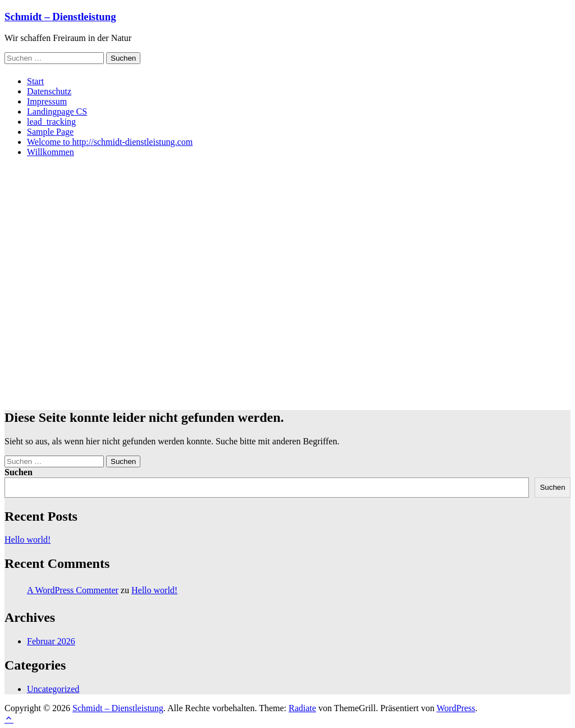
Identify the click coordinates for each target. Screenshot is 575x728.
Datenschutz (49, 91)
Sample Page (50, 132)
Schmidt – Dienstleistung (60, 17)
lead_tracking (51, 122)
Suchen (19, 472)
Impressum (47, 101)
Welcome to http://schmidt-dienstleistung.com (110, 142)
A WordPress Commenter (73, 590)
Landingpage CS (57, 112)
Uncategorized (53, 689)
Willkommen (51, 152)
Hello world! (28, 540)
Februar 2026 (51, 641)
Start (35, 81)
